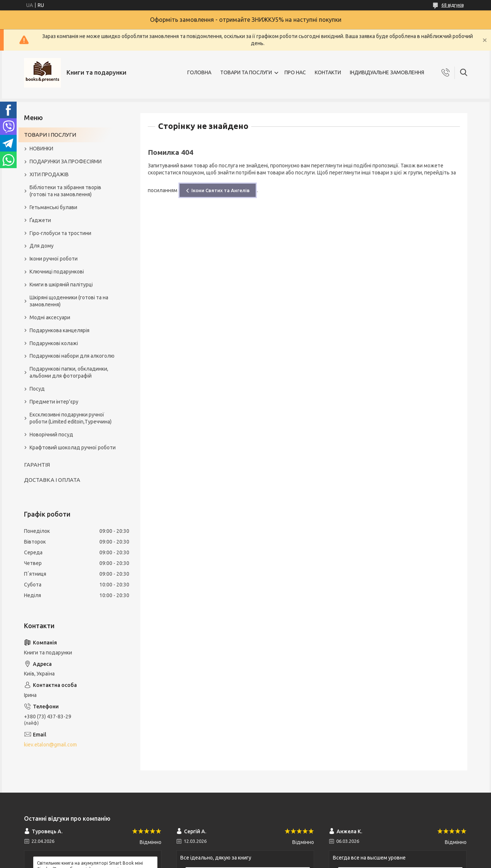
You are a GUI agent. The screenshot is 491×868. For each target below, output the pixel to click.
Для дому (42, 246)
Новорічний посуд (51, 435)
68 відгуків (453, 5)
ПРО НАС (295, 72)
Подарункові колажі (54, 343)
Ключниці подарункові (57, 272)
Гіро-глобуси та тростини (60, 233)
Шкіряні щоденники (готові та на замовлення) (69, 301)
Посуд (37, 389)
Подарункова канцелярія (59, 330)
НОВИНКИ (41, 149)
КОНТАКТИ (328, 72)
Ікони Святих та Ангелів (221, 190)
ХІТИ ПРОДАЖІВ (49, 174)
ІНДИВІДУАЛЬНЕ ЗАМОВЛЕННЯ (387, 72)
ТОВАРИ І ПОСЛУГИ (50, 135)
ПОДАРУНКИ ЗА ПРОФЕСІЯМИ (66, 161)
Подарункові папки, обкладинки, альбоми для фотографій (69, 372)
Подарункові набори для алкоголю (72, 356)
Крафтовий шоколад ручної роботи (73, 447)
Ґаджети (40, 220)
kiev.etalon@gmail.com (50, 745)
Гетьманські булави (53, 207)
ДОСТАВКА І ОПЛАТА (52, 480)
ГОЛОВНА (199, 72)
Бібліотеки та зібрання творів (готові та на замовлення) (65, 191)
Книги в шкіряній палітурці (61, 285)
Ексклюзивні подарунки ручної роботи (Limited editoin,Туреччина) (71, 418)
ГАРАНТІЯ (37, 465)
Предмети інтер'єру (54, 402)
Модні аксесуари (50, 317)
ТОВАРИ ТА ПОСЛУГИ (246, 72)
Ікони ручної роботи (54, 259)
